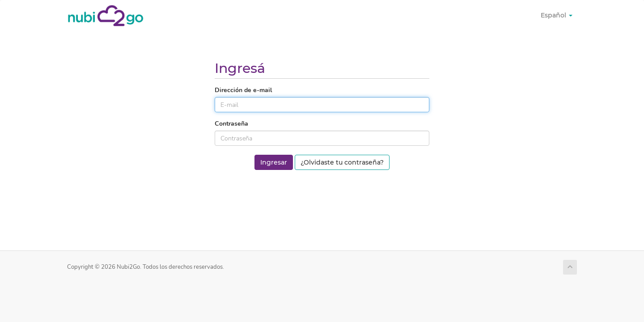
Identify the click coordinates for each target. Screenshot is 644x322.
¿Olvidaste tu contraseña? (342, 162)
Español (557, 15)
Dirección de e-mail (243, 90)
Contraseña (231, 124)
